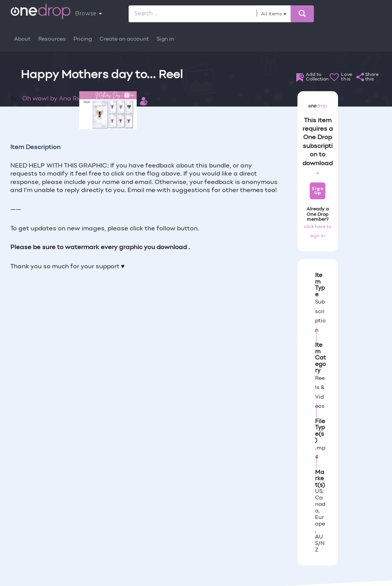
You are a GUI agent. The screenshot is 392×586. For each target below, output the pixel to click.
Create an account (124, 39)
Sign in (165, 39)
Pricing (83, 39)
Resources (52, 39)
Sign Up (318, 191)
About (22, 39)
